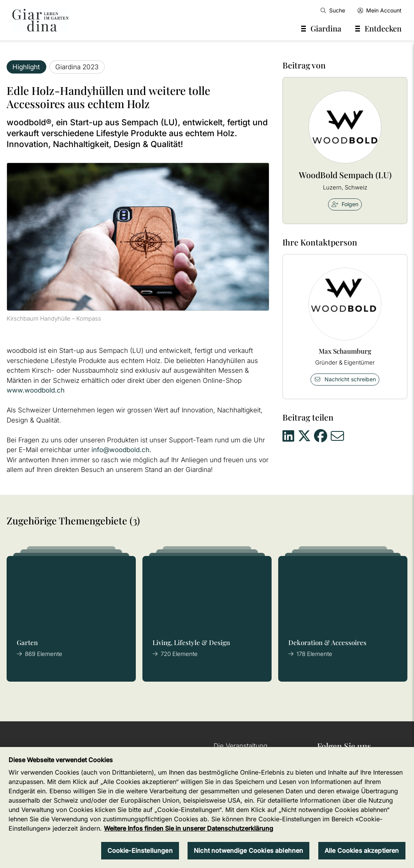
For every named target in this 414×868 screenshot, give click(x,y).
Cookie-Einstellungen (140, 850)
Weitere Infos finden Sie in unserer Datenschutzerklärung (189, 828)
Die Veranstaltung (240, 746)
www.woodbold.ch (36, 390)
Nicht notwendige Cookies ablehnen (248, 850)
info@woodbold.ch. (121, 450)
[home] (40, 20)
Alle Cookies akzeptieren (362, 850)
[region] (207, 808)
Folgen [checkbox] (345, 204)
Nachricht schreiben (345, 379)
